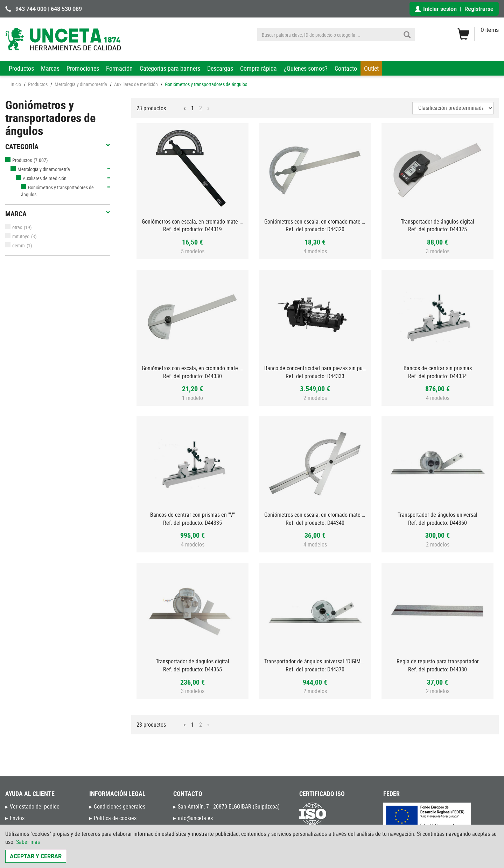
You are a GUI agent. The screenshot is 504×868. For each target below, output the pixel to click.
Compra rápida (258, 68)
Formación (119, 68)
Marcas (50, 68)
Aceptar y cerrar (36, 856)
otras (14, 227)
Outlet (371, 68)
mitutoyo (17, 236)
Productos (21, 68)
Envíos (17, 818)
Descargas (220, 68)
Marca (58, 214)
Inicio (16, 84)
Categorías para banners (170, 68)
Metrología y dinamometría (81, 84)
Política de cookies (115, 818)
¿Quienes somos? (306, 68)
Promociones (83, 68)
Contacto (346, 68)
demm (15, 245)
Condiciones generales (120, 806)
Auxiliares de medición (136, 84)
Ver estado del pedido (35, 806)
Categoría (58, 147)
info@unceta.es (195, 818)
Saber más (28, 842)
